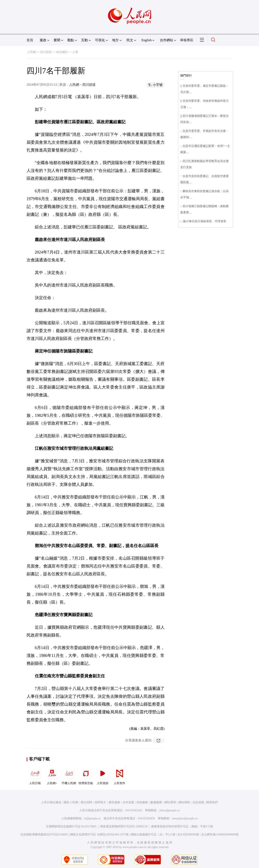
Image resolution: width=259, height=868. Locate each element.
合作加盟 (128, 802)
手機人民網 (69, 775)
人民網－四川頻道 (82, 85)
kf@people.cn (93, 818)
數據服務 (156, 802)
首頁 (30, 40)
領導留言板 (86, 775)
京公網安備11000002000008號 (220, 835)
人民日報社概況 (51, 802)
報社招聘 (86, 802)
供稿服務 (142, 802)
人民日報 (35, 775)
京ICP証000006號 (188, 835)
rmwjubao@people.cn (185, 818)
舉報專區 (187, 40)
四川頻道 (46, 52)
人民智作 (120, 775)
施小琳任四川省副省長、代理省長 (205, 221)
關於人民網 (71, 802)
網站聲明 (170, 802)
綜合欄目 (62, 52)
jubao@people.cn (170, 810)
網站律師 (184, 802)
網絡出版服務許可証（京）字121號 (153, 835)
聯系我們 (212, 802)
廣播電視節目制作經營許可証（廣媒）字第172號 (182, 826)
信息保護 (198, 802)
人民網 (32, 52)
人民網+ (52, 775)
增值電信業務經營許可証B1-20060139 (124, 826)
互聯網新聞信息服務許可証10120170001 (71, 826)
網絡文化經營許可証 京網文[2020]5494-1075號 (99, 835)
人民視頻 (103, 775)
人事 (75, 52)
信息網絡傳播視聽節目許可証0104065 (44, 835)
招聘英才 (100, 802)
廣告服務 (114, 802)
